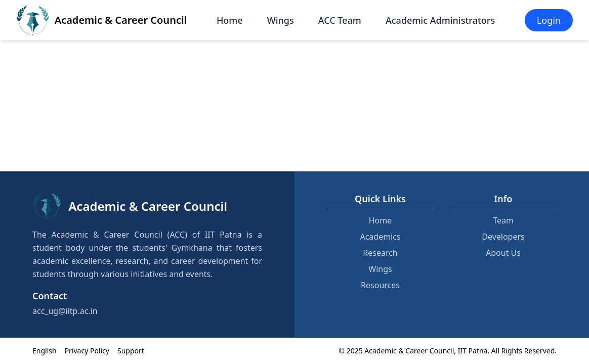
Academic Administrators (440, 20)
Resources (380, 285)
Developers (503, 237)
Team (503, 220)
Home (230, 20)
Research (380, 253)
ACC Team (340, 20)
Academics (380, 237)
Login (549, 20)
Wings (281, 20)
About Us (503, 253)
